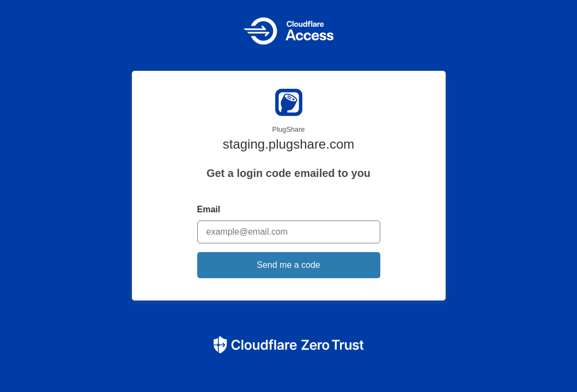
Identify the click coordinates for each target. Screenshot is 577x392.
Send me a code (288, 265)
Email (209, 209)
